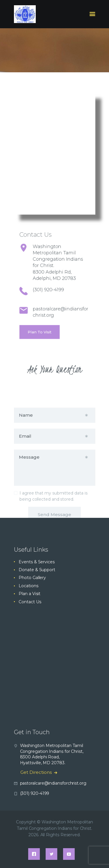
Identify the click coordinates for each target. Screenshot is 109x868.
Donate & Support (37, 570)
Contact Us (30, 602)
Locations (28, 586)
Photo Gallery (32, 578)
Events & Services (37, 562)
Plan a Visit (30, 594)
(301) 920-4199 (50, 287)
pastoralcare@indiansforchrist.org (53, 783)
